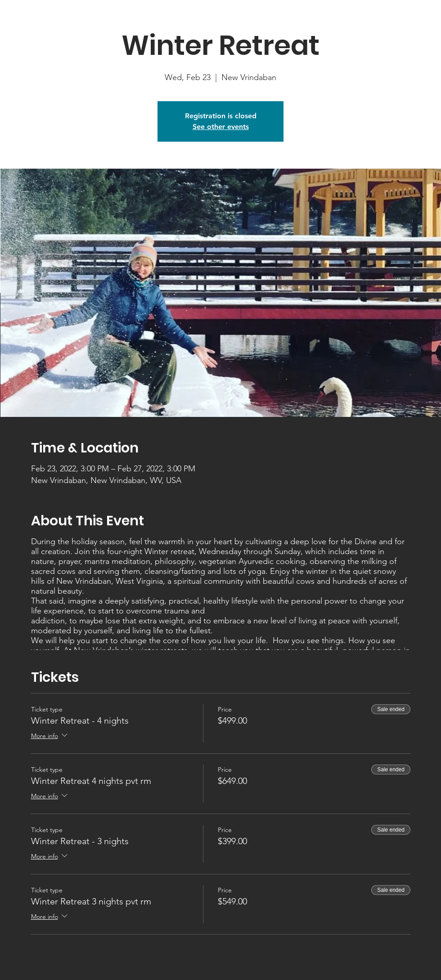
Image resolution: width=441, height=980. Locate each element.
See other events (221, 127)
